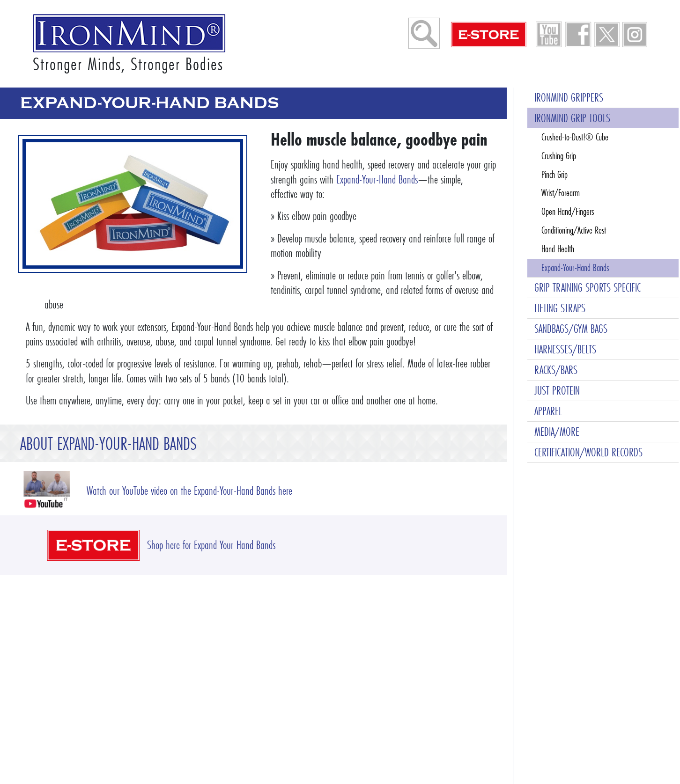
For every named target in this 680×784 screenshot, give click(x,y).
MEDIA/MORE (557, 432)
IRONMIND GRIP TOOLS (572, 118)
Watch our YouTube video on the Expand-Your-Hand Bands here (189, 491)
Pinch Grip (554, 175)
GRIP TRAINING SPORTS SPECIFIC (588, 288)
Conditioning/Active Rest (574, 230)
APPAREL (548, 411)
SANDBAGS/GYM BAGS (571, 329)
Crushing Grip (559, 156)
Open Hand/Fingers (568, 212)
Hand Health (558, 249)
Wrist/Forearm (561, 193)
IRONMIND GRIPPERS (569, 98)
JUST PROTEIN (557, 391)
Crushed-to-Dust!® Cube (575, 137)
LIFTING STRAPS (560, 308)
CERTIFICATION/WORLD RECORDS (588, 452)
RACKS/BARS (556, 370)
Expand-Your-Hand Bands (377, 180)
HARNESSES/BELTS (565, 349)
